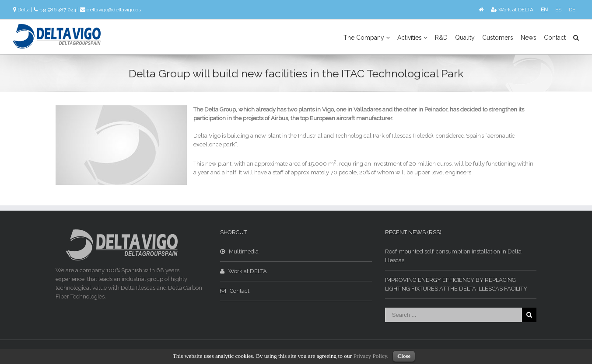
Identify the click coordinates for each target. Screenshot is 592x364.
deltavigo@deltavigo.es (114, 10)
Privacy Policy (370, 356)
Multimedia (239, 251)
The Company (367, 38)
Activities (412, 38)
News (529, 38)
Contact (555, 38)
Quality (465, 38)
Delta (24, 10)
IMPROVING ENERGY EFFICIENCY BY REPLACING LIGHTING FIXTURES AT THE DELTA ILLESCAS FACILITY (456, 284)
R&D (441, 38)
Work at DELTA (512, 10)
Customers (498, 38)
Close (404, 356)
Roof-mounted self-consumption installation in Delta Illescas (453, 256)
